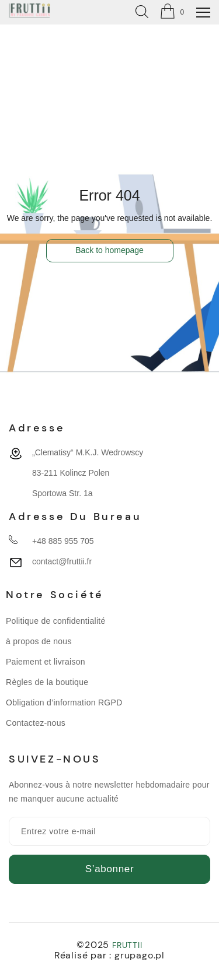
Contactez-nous (36, 723)
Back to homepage (109, 250)
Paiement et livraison (46, 662)
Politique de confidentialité (56, 621)
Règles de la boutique (47, 682)
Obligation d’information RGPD (64, 702)
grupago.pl (140, 955)
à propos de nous (39, 641)
